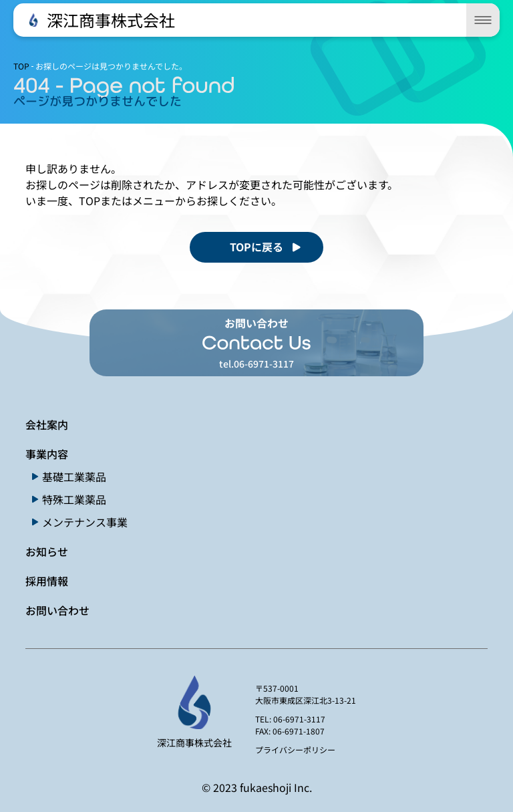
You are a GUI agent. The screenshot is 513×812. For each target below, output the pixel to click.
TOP (21, 66)
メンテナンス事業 (85, 522)
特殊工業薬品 (74, 499)
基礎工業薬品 (74, 477)
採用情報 (47, 581)
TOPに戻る (256, 247)
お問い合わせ (57, 610)
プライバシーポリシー (295, 750)
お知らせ (47, 551)
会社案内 (47, 424)
